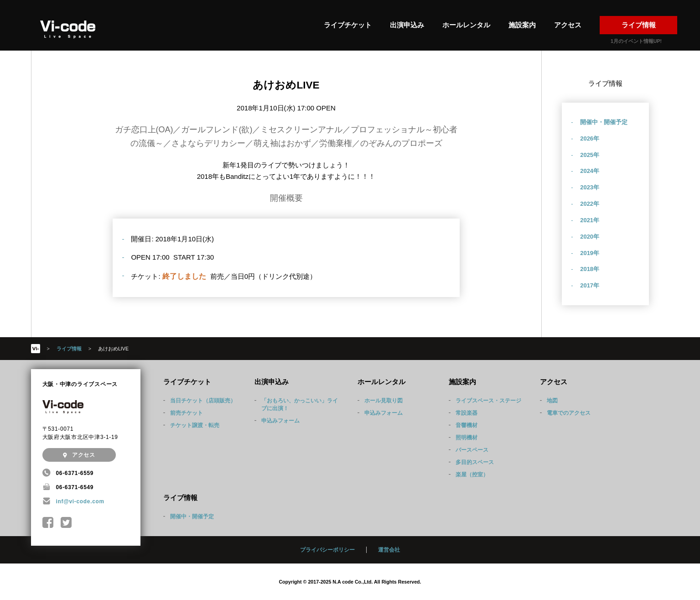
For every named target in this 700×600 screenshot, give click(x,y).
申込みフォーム (280, 421)
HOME (36, 349)
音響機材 (467, 425)
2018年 (590, 269)
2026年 (590, 138)
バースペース (472, 450)
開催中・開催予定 (604, 122)
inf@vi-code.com (80, 501)
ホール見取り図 (384, 401)
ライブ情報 (639, 25)
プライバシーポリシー (327, 550)
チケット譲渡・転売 (195, 425)
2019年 (590, 253)
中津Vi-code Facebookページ (48, 523)
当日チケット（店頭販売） (203, 401)
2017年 (590, 285)
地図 (552, 401)
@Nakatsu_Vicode (66, 523)
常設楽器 (467, 413)
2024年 (590, 171)
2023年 (590, 187)
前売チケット (187, 413)
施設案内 (522, 25)
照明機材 (467, 438)
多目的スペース (475, 462)
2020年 (590, 237)
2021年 (590, 220)
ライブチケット (348, 25)
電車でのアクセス (569, 413)
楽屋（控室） (472, 475)
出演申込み (407, 25)
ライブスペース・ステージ (488, 401)
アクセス (568, 25)
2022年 (590, 204)
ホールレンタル (466, 25)
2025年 (590, 155)
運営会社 (389, 550)
